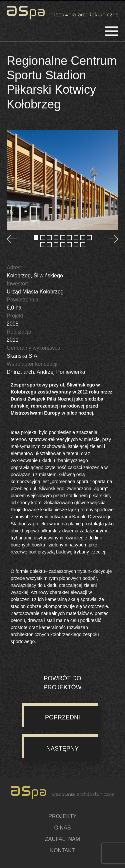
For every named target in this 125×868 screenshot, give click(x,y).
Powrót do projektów (62, 683)
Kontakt (62, 850)
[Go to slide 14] (69, 245)
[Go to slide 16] (83, 245)
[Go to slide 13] (63, 245)
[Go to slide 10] (43, 245)
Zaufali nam (62, 839)
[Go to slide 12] (56, 245)
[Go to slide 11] (49, 245)
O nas (63, 828)
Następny (62, 749)
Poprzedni (62, 717)
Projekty (62, 816)
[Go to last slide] (12, 239)
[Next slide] (113, 239)
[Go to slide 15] (76, 245)
